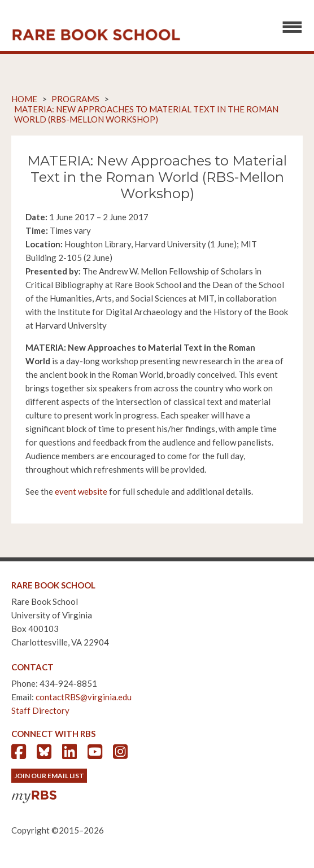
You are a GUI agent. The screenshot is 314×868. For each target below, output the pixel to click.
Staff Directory (40, 710)
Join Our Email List (49, 776)
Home (24, 99)
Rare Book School (96, 35)
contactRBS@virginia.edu (84, 697)
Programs (75, 99)
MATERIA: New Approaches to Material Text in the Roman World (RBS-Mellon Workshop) (146, 114)
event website (81, 491)
